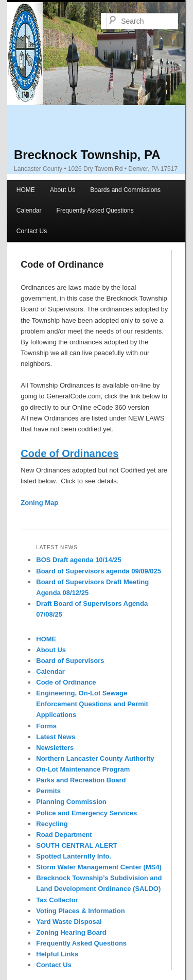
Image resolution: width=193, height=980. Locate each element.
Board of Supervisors (70, 661)
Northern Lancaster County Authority (95, 758)
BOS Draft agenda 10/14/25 (78, 560)
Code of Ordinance (66, 682)
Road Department (64, 835)
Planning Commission (71, 802)
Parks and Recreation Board (81, 780)
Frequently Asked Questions (95, 211)
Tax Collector (57, 900)
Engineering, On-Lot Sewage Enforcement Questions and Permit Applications (92, 704)
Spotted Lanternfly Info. (74, 856)
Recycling (52, 824)
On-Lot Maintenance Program (83, 769)
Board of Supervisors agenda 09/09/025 (99, 571)
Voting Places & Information (80, 911)
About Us (63, 190)
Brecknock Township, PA (87, 155)
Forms (46, 726)
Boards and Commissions (125, 190)
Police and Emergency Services (86, 813)
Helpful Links (57, 954)
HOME (26, 190)
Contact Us (32, 231)
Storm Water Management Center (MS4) (99, 867)
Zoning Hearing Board (71, 932)
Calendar (29, 211)
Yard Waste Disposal (69, 922)
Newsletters (55, 748)
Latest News (56, 737)
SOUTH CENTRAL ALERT (76, 845)
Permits (48, 791)
